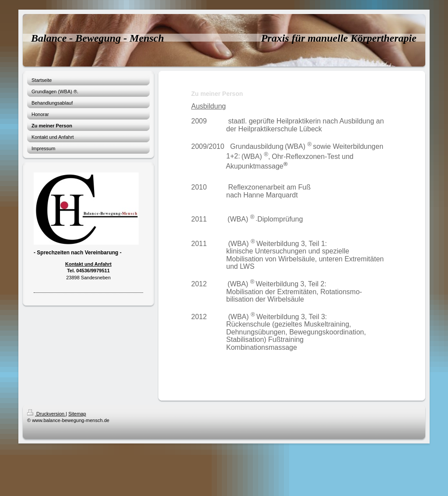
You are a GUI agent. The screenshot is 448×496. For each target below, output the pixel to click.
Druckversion (46, 414)
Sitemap (77, 414)
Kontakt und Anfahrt (88, 264)
